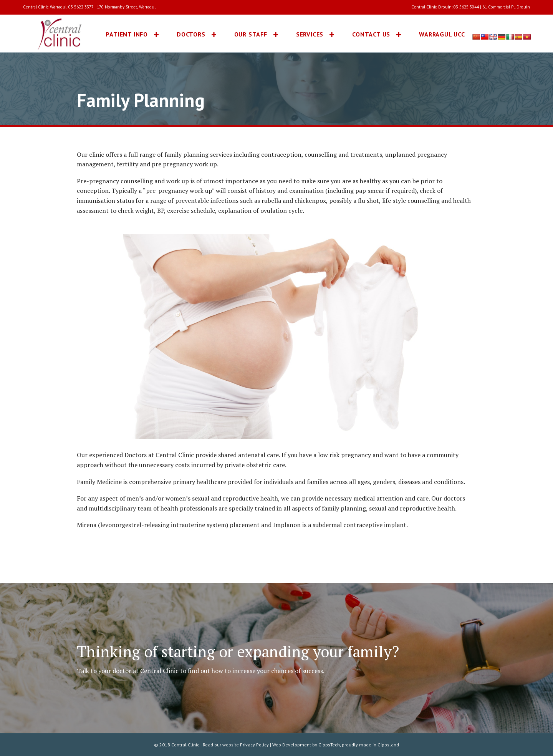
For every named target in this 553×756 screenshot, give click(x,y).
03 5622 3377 (81, 7)
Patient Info (127, 34)
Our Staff (251, 34)
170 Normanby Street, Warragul (126, 7)
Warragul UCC (442, 34)
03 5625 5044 (466, 7)
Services (310, 34)
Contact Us (371, 34)
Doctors (191, 34)
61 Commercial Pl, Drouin (506, 7)
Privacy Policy (254, 745)
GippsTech (329, 745)
